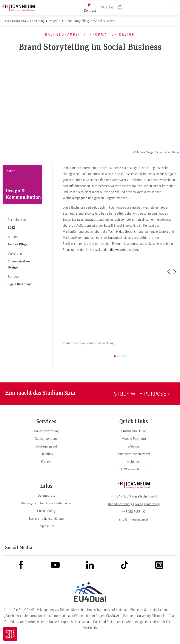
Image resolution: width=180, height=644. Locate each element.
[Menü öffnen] (174, 8)
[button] (168, 271)
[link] (46, 431)
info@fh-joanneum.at (134, 519)
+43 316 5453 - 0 (134, 512)
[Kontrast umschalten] (90, 8)
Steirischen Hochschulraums (91, 610)
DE (103, 8)
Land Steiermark (110, 622)
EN (111, 8)
